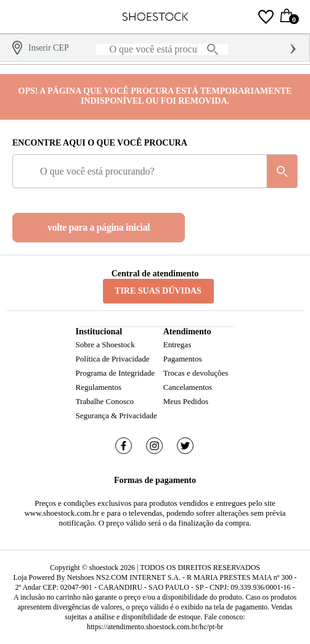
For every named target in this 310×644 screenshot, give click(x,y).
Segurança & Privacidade (116, 415)
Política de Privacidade (113, 359)
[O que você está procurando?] (162, 49)
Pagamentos (183, 359)
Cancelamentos (188, 387)
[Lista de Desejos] (266, 17)
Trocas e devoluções (196, 373)
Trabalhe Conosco (105, 401)
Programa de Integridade (116, 373)
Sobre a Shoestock (105, 345)
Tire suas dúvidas (158, 291)
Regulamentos (99, 387)
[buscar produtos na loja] (213, 49)
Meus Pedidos (186, 401)
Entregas (177, 345)
